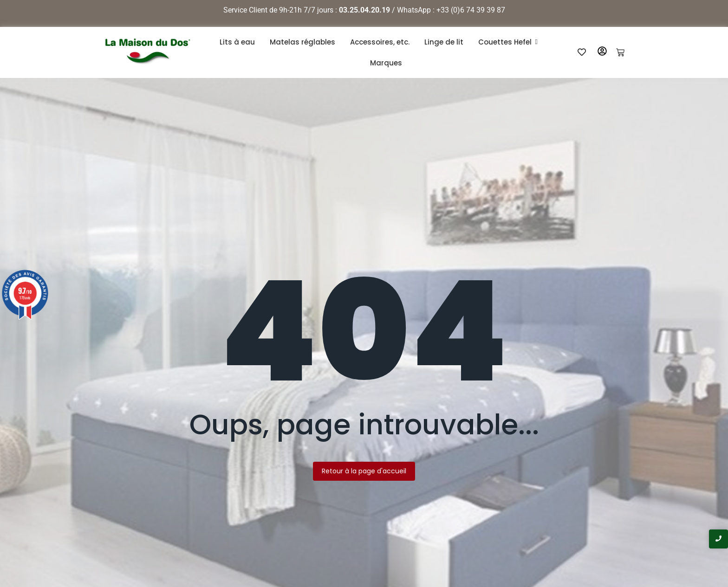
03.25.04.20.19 (364, 10)
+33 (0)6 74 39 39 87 (471, 10)
